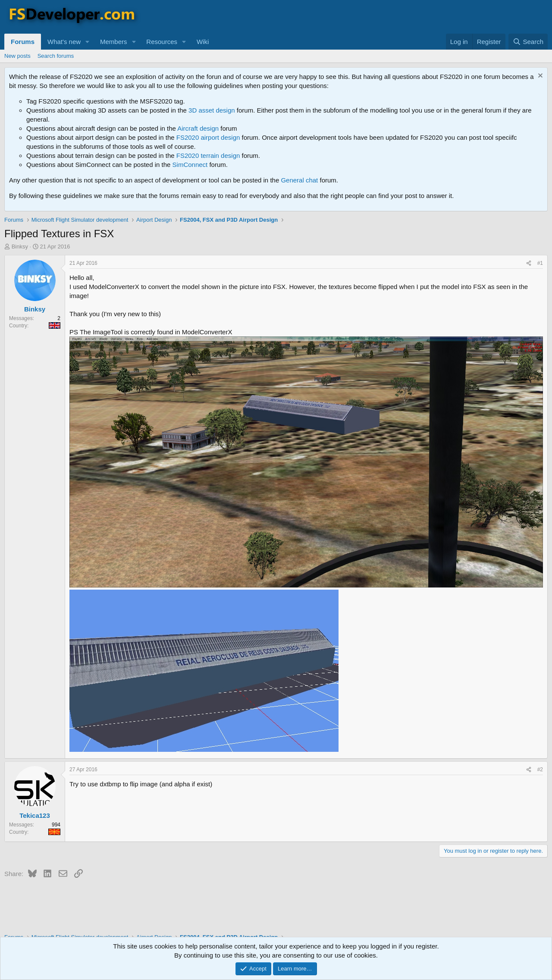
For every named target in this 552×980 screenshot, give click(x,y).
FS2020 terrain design (208, 155)
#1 (540, 263)
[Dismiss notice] (539, 77)
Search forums (56, 56)
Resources (162, 42)
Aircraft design (198, 128)
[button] (88, 42)
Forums (23, 42)
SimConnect (190, 165)
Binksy (20, 247)
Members (114, 42)
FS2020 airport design (208, 137)
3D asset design (212, 110)
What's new (64, 42)
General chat (299, 180)
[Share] (529, 263)
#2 (540, 770)
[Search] (528, 42)
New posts (17, 56)
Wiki (203, 42)
